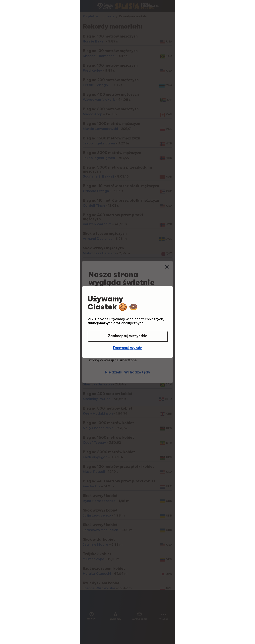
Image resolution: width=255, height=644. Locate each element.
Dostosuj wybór (127, 348)
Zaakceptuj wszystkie (128, 336)
